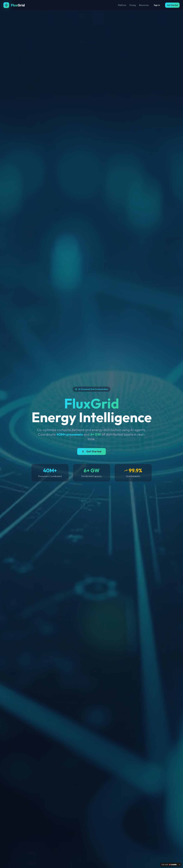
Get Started (172, 5)
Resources (144, 5)
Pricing (133, 5)
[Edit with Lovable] (169, 865)
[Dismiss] (180, 865)
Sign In (157, 5)
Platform (122, 5)
